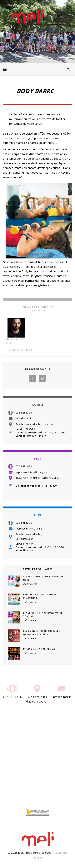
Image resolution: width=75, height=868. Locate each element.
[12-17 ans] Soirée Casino (39, 649)
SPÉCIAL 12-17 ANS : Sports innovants (40, 596)
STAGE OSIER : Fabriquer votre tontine (43, 615)
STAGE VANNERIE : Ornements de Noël (43, 578)
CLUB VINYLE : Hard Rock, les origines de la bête (41, 633)
